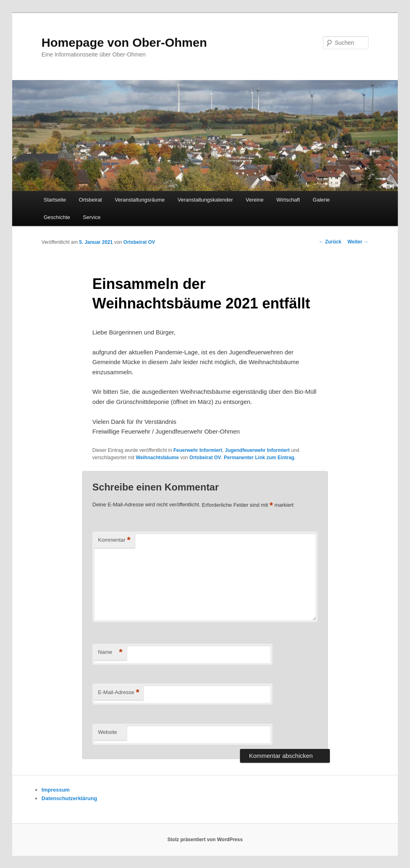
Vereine (255, 200)
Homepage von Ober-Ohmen (124, 42)
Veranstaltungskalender (205, 200)
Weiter (358, 242)
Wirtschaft (288, 200)
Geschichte (57, 217)
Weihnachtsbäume (157, 458)
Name (110, 652)
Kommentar (114, 540)
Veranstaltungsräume (140, 200)
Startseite (55, 200)
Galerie (321, 200)
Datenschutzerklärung (69, 798)
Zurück (330, 242)
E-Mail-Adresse (119, 693)
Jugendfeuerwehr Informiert (257, 450)
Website (108, 732)
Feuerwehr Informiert (198, 450)
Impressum (56, 790)
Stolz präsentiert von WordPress (205, 840)
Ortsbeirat (91, 200)
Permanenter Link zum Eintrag (259, 458)
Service (92, 217)
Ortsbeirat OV (139, 242)
